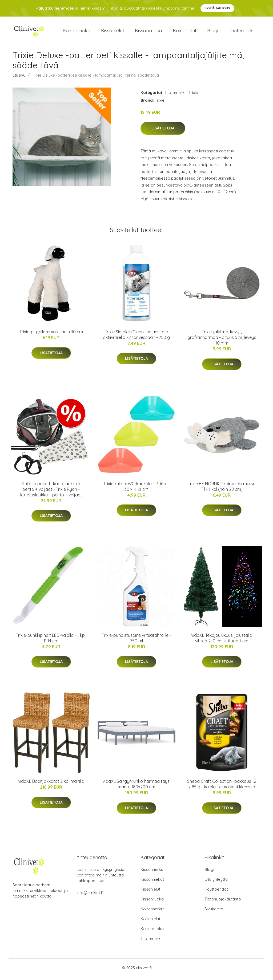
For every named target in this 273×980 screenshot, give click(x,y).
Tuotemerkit (242, 32)
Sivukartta (214, 912)
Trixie (193, 95)
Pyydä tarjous (217, 8)
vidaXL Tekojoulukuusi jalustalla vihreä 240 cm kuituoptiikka (222, 641)
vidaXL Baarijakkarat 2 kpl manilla (51, 784)
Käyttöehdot (216, 892)
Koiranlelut (185, 32)
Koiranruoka (77, 32)
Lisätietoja (163, 131)
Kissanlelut (113, 32)
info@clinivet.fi (90, 896)
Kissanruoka (148, 32)
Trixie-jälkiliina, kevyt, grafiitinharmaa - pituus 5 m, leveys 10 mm (222, 340)
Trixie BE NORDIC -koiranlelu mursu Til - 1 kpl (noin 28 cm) (222, 489)
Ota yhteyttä (216, 882)
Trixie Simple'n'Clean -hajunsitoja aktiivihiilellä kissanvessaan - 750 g (136, 337)
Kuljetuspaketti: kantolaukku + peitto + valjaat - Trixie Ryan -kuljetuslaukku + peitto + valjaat (51, 492)
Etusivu (19, 78)
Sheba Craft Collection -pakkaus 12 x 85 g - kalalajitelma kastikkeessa (222, 787)
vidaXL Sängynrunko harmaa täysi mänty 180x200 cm (136, 787)
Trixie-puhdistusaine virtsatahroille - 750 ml (136, 641)
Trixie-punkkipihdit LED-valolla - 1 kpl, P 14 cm (51, 641)
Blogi (213, 32)
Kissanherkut (152, 872)
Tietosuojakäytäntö (223, 902)
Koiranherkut (152, 912)
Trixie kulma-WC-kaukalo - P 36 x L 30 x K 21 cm (136, 489)
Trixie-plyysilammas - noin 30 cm (51, 335)
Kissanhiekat (152, 882)
